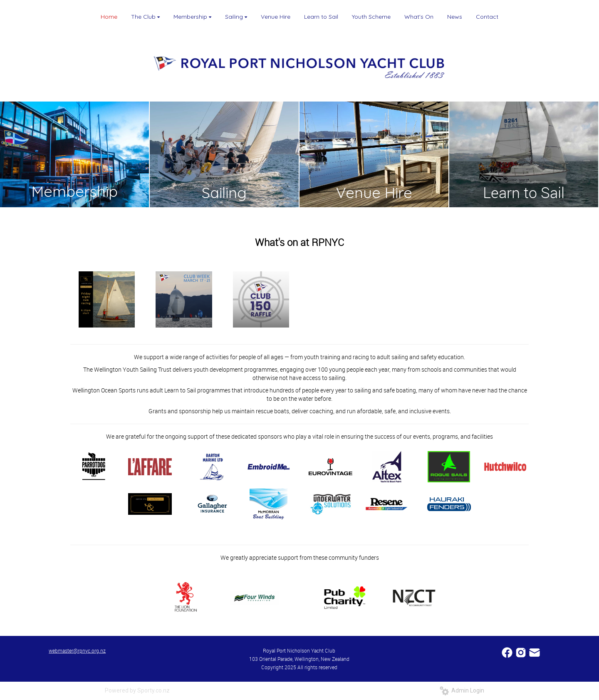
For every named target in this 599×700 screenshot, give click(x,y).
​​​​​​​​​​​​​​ (508, 652)
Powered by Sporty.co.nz (137, 690)
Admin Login (462, 690)
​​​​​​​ (535, 652)
